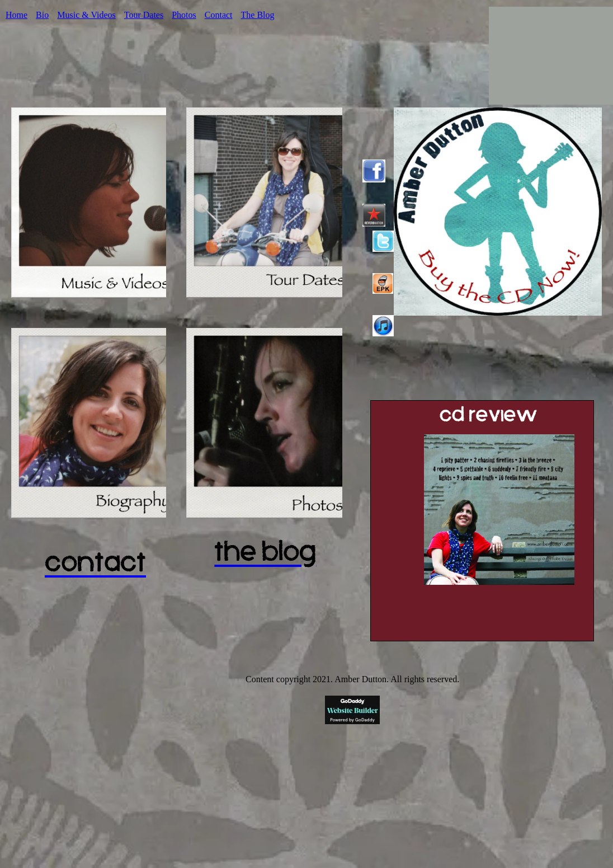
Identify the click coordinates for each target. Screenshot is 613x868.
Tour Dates (144, 15)
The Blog (258, 15)
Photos (184, 15)
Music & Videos (86, 15)
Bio (42, 15)
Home (16, 15)
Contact (219, 15)
